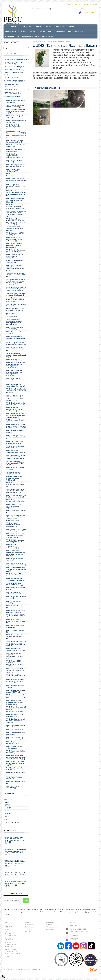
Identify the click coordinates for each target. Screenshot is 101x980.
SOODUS (47, 27)
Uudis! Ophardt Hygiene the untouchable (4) (14, 769)
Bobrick (8, 808)
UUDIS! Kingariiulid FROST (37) (16, 641)
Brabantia (8, 814)
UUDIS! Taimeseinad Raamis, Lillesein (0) (15, 726)
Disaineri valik (42, 41)
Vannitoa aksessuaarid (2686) (16, 59)
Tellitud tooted (50, 929)
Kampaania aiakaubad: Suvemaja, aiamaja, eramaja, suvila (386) (15, 229)
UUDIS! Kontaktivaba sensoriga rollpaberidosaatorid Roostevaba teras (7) (16, 569)
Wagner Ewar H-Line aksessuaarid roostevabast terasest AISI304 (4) (14, 315)
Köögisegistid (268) (12, 77)
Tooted (14, 27)
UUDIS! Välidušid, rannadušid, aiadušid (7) (15, 432)
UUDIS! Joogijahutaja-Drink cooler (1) (14, 175)
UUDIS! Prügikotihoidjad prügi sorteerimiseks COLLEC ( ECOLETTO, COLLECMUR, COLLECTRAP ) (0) (15, 398)
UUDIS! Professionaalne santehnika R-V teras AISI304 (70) (15, 485)
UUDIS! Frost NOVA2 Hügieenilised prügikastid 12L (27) (15, 127)
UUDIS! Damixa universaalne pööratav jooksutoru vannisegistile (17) (15, 256)
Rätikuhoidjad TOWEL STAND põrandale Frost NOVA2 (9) (15, 310)
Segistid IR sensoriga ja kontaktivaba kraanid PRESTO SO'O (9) (15, 463)
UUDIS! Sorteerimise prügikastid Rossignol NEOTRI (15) (16, 691)
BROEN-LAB (8, 817)
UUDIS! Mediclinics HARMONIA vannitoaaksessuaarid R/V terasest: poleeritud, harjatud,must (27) (16, 365)
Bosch (7, 811)
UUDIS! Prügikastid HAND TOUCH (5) (14, 602)
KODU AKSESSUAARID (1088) (14, 67)
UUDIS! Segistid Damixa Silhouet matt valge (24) (16, 305)
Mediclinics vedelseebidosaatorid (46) (16, 421)
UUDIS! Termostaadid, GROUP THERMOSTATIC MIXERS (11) (15, 579)
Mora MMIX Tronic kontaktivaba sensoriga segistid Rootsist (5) (16, 294)
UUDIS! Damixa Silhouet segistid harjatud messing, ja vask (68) (16, 530)
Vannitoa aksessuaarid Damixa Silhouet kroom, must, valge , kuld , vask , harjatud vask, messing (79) (15, 282)
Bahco (7, 802)
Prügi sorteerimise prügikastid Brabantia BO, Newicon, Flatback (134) (16, 275)
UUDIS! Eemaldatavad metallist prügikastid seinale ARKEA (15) (15, 404)
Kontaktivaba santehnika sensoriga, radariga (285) (13, 473)
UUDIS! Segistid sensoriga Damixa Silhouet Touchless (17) (16, 385)
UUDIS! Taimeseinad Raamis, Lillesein (59, 41)
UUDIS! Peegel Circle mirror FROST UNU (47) (14, 328)
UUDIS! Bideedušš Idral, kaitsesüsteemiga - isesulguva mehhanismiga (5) (15, 239)
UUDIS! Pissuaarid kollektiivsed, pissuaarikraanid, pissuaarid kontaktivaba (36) (16, 681)
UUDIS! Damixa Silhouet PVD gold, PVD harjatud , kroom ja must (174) (15, 763)
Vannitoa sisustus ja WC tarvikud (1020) (14, 63)
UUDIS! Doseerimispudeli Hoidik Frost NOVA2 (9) (16, 121)
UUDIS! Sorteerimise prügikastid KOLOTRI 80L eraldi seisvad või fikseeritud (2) (16, 391)
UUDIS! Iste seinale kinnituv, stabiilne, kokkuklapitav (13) (14, 738)
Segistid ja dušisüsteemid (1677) (15, 73)
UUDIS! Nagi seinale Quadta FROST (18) (15, 117)
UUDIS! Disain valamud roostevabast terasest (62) (14, 593)
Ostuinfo (38, 27)
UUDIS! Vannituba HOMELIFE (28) (15, 616)
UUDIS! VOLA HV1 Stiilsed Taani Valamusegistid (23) (16, 150)
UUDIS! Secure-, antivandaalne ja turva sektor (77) (15, 447)
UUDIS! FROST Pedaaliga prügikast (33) (14, 778)
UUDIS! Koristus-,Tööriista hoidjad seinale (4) (14, 747)
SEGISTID (34, 31)
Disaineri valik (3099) (12, 97)
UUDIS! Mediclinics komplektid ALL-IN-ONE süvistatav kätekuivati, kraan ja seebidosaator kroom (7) (15, 518)
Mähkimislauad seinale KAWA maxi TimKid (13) (15, 262)
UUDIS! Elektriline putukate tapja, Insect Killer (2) (14, 715)
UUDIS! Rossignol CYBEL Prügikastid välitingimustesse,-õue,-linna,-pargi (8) (15, 656)
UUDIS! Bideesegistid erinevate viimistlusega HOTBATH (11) (15, 166)
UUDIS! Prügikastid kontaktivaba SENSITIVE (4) (16, 598)
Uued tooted (29, 929)
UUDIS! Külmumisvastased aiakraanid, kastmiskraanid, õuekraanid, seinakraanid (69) (15, 207)
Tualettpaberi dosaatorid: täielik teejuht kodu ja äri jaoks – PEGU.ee (16, 884)
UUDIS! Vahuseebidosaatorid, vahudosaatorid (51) (15, 627)
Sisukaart (28, 932)
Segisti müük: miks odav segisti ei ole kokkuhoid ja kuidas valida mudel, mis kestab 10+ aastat (16, 863)
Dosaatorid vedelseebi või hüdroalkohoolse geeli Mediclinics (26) (14, 478)
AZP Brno (8, 799)
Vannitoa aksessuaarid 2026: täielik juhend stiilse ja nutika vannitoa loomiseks (16, 852)
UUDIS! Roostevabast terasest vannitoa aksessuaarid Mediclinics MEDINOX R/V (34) (15, 457)
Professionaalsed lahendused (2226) (12, 86)
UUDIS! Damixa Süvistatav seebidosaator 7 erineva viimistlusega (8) (14, 245)
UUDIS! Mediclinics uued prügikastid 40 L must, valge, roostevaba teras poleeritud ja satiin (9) (15, 268)
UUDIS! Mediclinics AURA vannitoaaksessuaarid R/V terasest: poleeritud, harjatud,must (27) (14, 373)
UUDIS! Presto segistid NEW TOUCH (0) (15, 468)
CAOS (6, 820)
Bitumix (7, 805)
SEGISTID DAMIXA (47, 31)
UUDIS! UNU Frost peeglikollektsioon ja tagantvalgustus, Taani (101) (14, 156)
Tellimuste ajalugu (51, 927)
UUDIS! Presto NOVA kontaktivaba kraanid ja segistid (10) (15, 621)
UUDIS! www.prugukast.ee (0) (15, 695)
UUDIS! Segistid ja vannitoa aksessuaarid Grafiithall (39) (14, 141)
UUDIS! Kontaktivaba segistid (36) (15, 607)
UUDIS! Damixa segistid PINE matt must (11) (15, 234)
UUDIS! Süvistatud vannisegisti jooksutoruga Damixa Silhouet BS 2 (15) (15, 111)
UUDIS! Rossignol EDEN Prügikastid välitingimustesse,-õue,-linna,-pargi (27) (15, 664)
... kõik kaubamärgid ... (13, 823)
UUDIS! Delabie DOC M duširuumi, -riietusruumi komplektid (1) (13, 506)
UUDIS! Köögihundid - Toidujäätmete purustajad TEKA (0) (15, 186)
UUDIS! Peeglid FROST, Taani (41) (15, 773)
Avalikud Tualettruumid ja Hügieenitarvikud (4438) (15, 81)
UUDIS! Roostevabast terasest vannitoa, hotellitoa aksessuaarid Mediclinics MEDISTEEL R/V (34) (16, 426)
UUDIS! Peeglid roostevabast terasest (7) (15, 559)
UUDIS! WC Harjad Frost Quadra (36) (16, 676)
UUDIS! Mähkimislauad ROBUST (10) (16, 783)
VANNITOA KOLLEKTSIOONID (16, 31)
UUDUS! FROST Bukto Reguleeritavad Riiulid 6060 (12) (16, 132)
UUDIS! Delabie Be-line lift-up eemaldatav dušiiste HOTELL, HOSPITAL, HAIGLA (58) (15, 491)
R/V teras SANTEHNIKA (31, 36)
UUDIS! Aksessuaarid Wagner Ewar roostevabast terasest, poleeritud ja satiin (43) (15, 536)
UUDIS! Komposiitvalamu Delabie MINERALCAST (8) (14, 584)
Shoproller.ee (93, 969)
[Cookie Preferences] (3, 977)
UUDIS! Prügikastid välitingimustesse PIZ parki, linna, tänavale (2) (14, 409)
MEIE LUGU (28, 27)
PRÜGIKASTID (48, 36)
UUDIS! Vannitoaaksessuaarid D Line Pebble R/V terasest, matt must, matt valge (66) (16, 415)
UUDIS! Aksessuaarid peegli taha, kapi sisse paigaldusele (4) (16, 564)
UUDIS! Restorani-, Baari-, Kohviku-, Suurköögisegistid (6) (15, 649)
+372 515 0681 (74, 935)
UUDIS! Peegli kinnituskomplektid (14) (13, 743)
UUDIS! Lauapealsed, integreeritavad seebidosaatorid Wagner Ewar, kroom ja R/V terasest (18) (15, 553)
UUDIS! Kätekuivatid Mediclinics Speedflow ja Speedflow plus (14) (16, 637)
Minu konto (49, 925)
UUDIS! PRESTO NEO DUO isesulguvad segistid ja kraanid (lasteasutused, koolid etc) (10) (15, 757)
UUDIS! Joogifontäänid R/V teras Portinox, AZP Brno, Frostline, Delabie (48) (16, 671)
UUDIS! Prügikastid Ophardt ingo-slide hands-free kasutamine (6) (16, 437)
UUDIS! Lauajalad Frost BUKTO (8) (16, 137)
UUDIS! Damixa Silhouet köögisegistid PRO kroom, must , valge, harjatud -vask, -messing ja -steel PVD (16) (16, 221)
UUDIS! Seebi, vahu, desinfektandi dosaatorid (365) (15, 501)
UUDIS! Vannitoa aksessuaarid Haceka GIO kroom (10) (15, 251)
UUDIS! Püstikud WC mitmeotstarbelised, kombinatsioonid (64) (12, 546)
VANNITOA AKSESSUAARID (64, 27)
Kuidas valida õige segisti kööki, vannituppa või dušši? (16, 874)
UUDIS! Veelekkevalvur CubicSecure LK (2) (13, 170)
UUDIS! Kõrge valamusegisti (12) (16, 707)
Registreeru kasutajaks (89, 4)
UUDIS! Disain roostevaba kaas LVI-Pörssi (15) (16, 752)
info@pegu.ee (87, 912)
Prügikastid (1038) (11, 89)
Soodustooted (29, 927)
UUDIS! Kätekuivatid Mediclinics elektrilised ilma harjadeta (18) (16, 496)
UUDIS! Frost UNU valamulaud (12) (15, 631)
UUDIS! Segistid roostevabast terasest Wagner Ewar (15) (15, 541)
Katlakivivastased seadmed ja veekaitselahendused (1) (15, 106)
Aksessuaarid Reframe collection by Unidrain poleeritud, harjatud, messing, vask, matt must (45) (16, 289)
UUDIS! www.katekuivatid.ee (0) (16, 698)
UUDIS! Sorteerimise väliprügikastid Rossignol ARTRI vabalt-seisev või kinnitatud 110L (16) (16, 193)
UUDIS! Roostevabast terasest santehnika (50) (15, 589)
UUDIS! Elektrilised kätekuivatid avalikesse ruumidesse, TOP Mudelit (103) (16, 721)
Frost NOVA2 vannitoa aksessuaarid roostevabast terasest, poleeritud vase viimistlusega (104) (14, 322)
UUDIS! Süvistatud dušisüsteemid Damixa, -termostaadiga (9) (13, 525)
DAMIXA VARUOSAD (75, 31)
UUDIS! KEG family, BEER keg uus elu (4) (15, 645)
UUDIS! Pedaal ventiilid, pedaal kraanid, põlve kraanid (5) (15, 611)
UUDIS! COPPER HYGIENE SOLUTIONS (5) (15, 787)
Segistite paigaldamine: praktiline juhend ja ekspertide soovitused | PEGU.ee (16, 840)
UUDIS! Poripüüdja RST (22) (15, 360)
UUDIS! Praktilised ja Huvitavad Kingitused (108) (16, 101)
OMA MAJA (61, 31)
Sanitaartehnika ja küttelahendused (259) (13, 93)
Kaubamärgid (29, 925)
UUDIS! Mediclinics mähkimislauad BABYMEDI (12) (16, 452)
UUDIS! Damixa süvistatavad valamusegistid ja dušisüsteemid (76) (16, 180)
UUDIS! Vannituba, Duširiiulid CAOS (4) (15, 687)
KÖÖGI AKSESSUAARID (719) (14, 70)
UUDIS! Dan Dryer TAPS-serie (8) (15, 575)
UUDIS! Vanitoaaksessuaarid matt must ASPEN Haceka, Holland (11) (15, 200)
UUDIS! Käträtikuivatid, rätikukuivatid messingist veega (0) (15, 380)
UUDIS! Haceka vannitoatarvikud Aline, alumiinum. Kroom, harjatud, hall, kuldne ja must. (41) (16, 214)
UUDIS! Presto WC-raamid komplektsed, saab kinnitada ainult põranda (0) (14, 702)
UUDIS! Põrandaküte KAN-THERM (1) (14, 333)
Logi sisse (77, 4)
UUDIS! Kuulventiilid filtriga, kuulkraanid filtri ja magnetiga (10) (15, 349)
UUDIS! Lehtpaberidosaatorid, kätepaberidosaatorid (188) (15, 442)
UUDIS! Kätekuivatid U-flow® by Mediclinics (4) (16, 146)
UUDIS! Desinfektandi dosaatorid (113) (16, 512)
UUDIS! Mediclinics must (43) (15, 730)
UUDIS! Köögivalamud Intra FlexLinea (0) (14, 161)
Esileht (35, 41)
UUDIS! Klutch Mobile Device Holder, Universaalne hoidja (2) (15, 711)
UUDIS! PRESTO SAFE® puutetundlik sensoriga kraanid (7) (15, 338)
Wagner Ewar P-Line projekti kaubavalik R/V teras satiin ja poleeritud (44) (15, 300)
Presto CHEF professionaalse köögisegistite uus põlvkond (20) (16, 344)
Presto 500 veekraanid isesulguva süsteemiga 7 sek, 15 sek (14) (16, 355)
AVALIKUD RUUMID (12, 36)
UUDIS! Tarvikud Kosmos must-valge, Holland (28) (16, 734)
